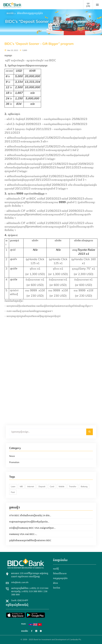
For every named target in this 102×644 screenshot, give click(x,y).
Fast (13, 492)
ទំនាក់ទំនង (57, 588)
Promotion (14, 462)
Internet (31, 486)
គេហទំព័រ (10, 13)
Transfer (73, 486)
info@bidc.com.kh (20, 582)
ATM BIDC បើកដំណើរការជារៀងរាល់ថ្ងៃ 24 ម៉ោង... (30, 515)
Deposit (42, 486)
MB (21, 486)
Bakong (84, 486)
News (12, 456)
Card (52, 486)
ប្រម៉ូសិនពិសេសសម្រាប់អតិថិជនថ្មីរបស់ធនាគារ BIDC (30, 540)
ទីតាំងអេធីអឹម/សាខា (60, 574)
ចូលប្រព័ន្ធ (88, 5)
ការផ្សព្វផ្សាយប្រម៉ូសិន (60, 578)
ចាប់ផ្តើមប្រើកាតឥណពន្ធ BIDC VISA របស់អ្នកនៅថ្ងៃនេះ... (32, 528)
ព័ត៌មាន (55, 583)
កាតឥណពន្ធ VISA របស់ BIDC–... (23, 534)
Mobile (62, 486)
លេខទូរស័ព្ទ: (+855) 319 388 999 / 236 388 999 (29, 593)
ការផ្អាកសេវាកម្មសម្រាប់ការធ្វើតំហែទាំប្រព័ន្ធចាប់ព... (29, 522)
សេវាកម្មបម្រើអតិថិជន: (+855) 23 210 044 (30, 588)
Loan (13, 486)
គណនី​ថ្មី (56, 569)
